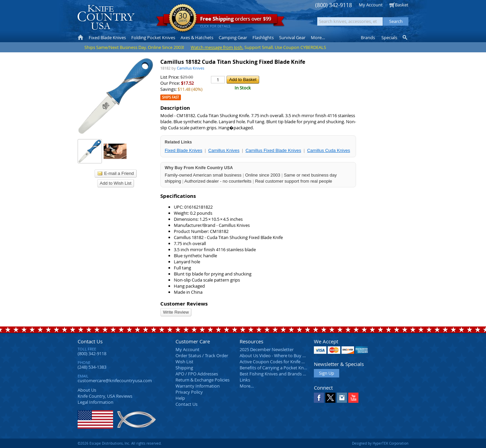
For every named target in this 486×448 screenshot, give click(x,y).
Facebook (319, 398)
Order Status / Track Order (202, 355)
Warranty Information (198, 386)
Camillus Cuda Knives (329, 150)
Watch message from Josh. (217, 47)
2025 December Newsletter (267, 349)
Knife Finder (406, 37)
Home (80, 37)
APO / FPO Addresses (197, 374)
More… (247, 386)
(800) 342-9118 (334, 5)
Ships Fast (171, 97)
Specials (389, 37)
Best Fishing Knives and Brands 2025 (276, 374)
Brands (368, 37)
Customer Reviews (184, 304)
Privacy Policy (189, 392)
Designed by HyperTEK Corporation (380, 443)
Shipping (184, 368)
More (318, 37)
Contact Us (90, 341)
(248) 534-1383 (92, 367)
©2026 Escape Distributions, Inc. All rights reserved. (120, 443)
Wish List (184, 362)
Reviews (105, 396)
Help (180, 398)
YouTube (353, 398)
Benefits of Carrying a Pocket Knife (274, 368)
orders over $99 (220, 20)
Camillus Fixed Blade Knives (273, 150)
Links (245, 380)
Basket (402, 5)
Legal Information (96, 402)
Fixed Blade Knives (183, 150)
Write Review (176, 312)
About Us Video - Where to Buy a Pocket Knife (285, 355)
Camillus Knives (224, 150)
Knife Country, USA (106, 17)
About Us (87, 390)
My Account (371, 5)
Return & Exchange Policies (202, 380)
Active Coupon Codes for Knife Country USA (283, 362)
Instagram (342, 398)
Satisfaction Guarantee (183, 18)
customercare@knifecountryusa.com (115, 380)
